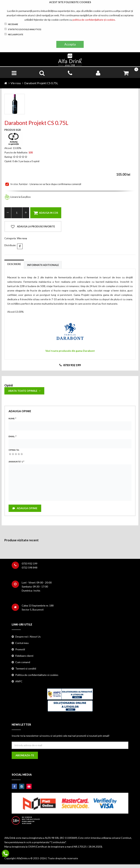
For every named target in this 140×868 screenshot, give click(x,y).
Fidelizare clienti (24, 656)
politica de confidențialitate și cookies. (94, 20)
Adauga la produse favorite (33, 227)
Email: (12, 436)
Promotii (20, 649)
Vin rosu (16, 83)
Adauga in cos (46, 213)
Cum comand (23, 662)
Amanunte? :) (16, 462)
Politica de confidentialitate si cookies (37, 675)
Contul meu (22, 643)
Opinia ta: (14, 450)
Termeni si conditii (26, 668)
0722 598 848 (30, 567)
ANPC (19, 681)
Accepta (70, 44)
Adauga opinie (25, 508)
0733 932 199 (30, 563)
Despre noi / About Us (28, 637)
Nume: (12, 418)
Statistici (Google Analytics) (23, 29)
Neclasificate (14, 34)
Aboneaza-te (25, 755)
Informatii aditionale (43, 265)
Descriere (14, 264)
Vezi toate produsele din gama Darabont (70, 351)
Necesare (11, 24)
